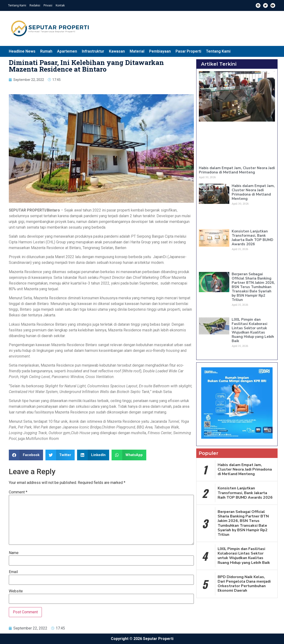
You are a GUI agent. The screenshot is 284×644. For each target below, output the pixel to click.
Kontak (60, 5)
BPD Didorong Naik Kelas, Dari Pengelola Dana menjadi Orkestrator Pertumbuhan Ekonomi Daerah (244, 584)
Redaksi (35, 5)
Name (14, 553)
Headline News (22, 51)
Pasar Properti (188, 51)
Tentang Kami (17, 5)
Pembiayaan (160, 51)
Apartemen (67, 51)
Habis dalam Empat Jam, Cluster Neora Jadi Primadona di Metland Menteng (237, 170)
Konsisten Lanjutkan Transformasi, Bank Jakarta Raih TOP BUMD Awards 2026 (252, 238)
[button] (26, 455)
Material (137, 51)
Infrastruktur (93, 51)
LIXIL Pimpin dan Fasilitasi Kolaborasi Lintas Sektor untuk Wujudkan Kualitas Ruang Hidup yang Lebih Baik (253, 330)
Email (13, 572)
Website (16, 591)
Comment (18, 492)
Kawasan (117, 51)
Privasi (48, 5)
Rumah (46, 51)
